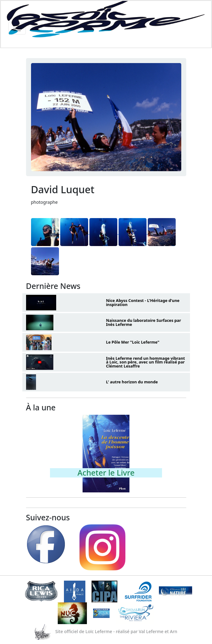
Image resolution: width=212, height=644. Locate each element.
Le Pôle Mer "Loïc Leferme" (133, 342)
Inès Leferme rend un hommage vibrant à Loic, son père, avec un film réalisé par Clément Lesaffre (146, 362)
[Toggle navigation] (17, 28)
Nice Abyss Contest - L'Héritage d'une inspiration (143, 302)
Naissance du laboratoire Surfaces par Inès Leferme (144, 322)
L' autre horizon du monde (132, 382)
